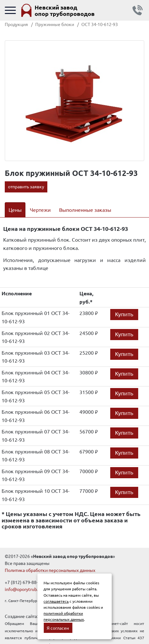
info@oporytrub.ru (23, 589)
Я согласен (58, 628)
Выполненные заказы (85, 210)
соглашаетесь (56, 601)
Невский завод (65, 10)
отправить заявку (26, 186)
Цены (15, 210)
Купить (124, 314)
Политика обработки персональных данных (50, 570)
